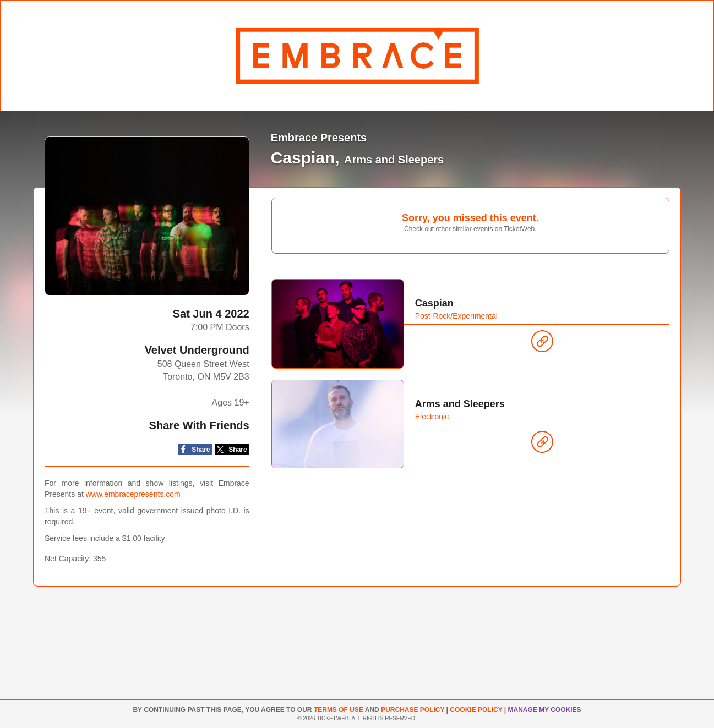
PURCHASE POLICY (413, 710)
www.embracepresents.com (133, 494)
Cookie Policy (477, 710)
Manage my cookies (544, 710)
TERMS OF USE (339, 710)
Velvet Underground (197, 350)
